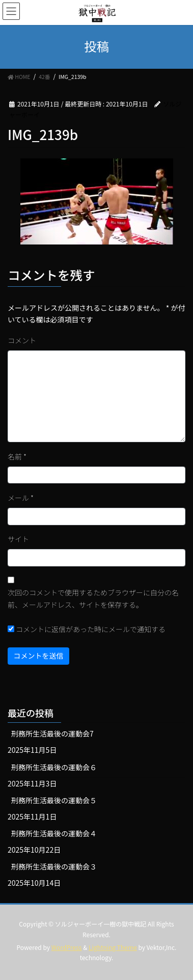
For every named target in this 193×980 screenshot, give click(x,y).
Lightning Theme (113, 947)
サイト (18, 539)
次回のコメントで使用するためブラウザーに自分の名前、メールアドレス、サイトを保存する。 (93, 598)
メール (21, 498)
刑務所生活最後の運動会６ (54, 767)
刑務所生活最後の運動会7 (52, 733)
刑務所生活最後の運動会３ (54, 866)
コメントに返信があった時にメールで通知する (87, 629)
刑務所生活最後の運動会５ (54, 800)
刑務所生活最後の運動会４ (54, 833)
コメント (22, 340)
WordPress (67, 947)
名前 (17, 456)
